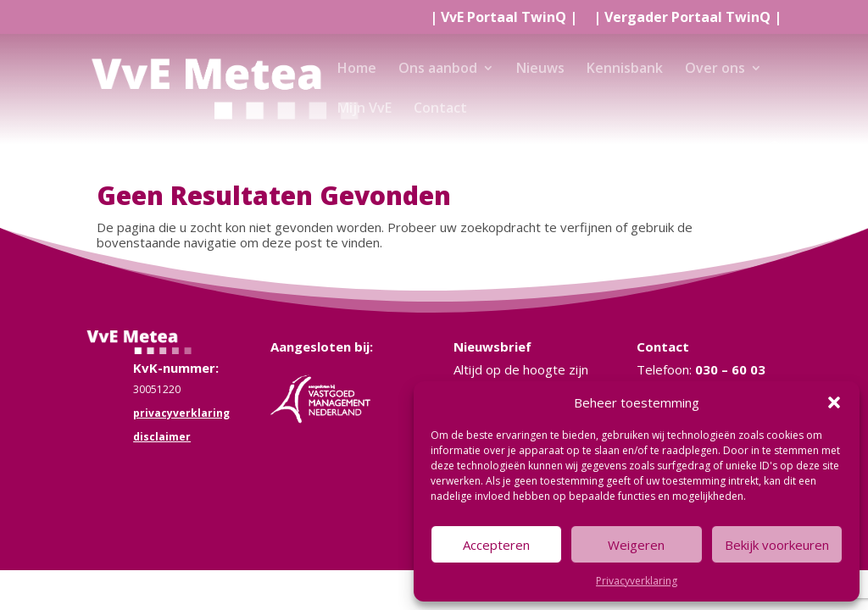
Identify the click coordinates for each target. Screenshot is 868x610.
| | (504, 18)
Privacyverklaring (637, 581)
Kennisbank (625, 69)
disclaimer (162, 437)
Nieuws (540, 69)
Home (357, 69)
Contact (440, 109)
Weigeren (636, 545)
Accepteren (496, 545)
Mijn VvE (364, 109)
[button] (834, 402)
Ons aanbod (438, 69)
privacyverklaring (181, 413)
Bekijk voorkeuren (777, 545)
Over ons (715, 69)
